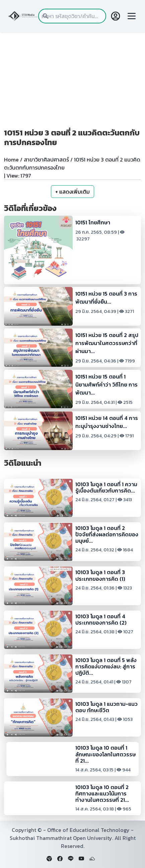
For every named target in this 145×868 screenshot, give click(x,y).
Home (11, 159)
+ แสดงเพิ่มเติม (72, 192)
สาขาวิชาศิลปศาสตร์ (46, 159)
